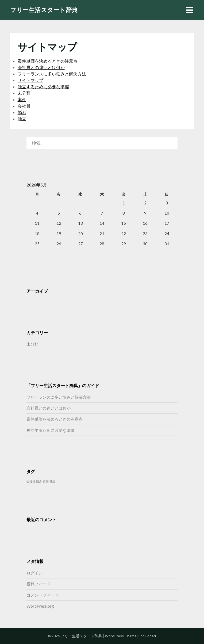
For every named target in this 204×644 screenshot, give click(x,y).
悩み (22, 112)
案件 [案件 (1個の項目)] (46, 481)
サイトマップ (30, 80)
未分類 (24, 93)
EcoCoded (147, 636)
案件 (22, 99)
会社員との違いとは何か (41, 67)
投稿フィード (39, 584)
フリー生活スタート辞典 (44, 10)
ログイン (34, 573)
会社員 (24, 106)
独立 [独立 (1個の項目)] (52, 481)
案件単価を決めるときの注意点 (48, 61)
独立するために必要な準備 (43, 87)
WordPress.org (40, 606)
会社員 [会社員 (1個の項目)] (31, 481)
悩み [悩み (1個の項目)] (39, 481)
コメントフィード (43, 595)
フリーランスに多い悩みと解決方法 (52, 74)
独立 (22, 119)
